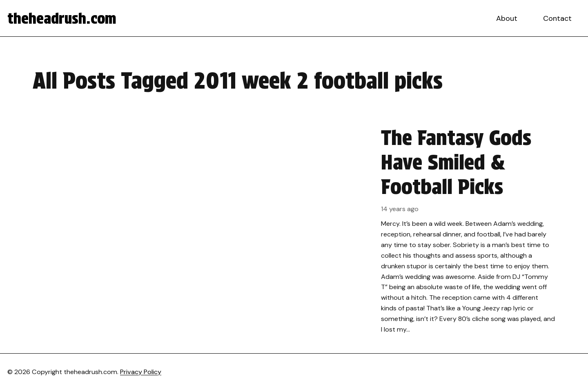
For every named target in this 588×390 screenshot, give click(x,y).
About (507, 18)
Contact (557, 18)
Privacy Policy (141, 372)
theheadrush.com (62, 18)
